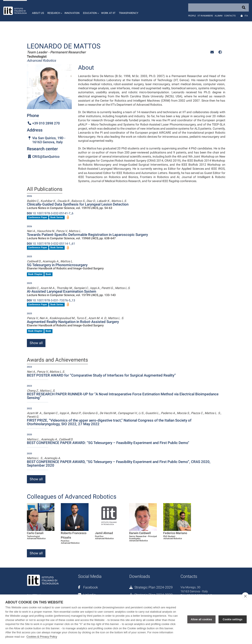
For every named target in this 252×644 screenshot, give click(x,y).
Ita (246, 16)
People (192, 16)
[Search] (218, 7)
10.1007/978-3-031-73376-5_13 (51, 300)
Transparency (129, 13)
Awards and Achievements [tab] (57, 360)
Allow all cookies (201, 619)
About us (38, 13)
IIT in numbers (205, 16)
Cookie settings (233, 619)
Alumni (219, 16)
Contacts (230, 16)
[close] (245, 596)
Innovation (72, 13)
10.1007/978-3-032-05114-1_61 (51, 244)
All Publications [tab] (45, 189)
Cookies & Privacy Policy (42, 637)
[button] (54, 11)
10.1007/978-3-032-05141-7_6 (50, 213)
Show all (36, 343)
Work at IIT (108, 13)
